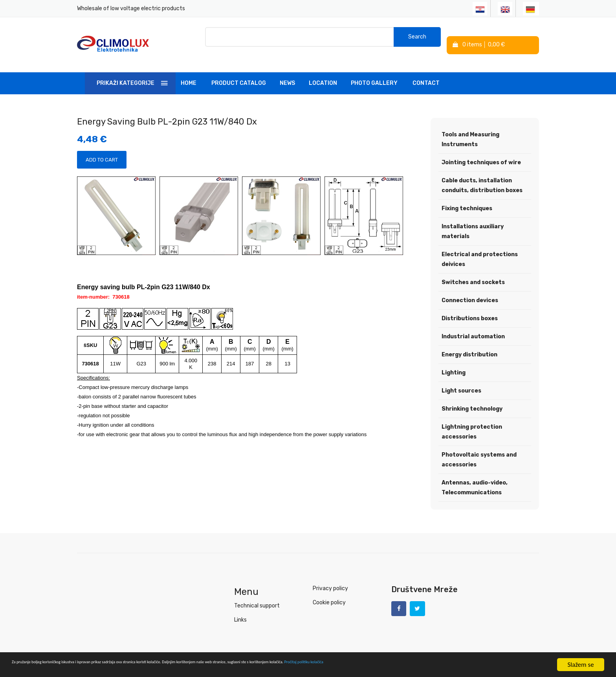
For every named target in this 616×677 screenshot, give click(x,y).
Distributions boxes (470, 307)
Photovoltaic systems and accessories (479, 449)
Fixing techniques (467, 197)
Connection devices (470, 289)
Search (417, 39)
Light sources (461, 380)
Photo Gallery (374, 72)
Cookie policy (329, 592)
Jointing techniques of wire (481, 151)
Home (189, 72)
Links (240, 609)
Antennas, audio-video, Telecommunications (475, 477)
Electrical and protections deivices (480, 248)
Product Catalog (239, 72)
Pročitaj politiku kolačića (499, 665)
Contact (426, 72)
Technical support (257, 595)
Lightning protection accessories (472, 421)
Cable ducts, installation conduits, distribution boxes (482, 174)
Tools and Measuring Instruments (470, 128)
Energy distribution (469, 344)
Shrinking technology (472, 398)
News (287, 72)
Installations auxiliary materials (473, 220)
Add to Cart (102, 149)
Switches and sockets (473, 271)
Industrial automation (473, 326)
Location (323, 72)
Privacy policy (330, 577)
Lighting (454, 362)
